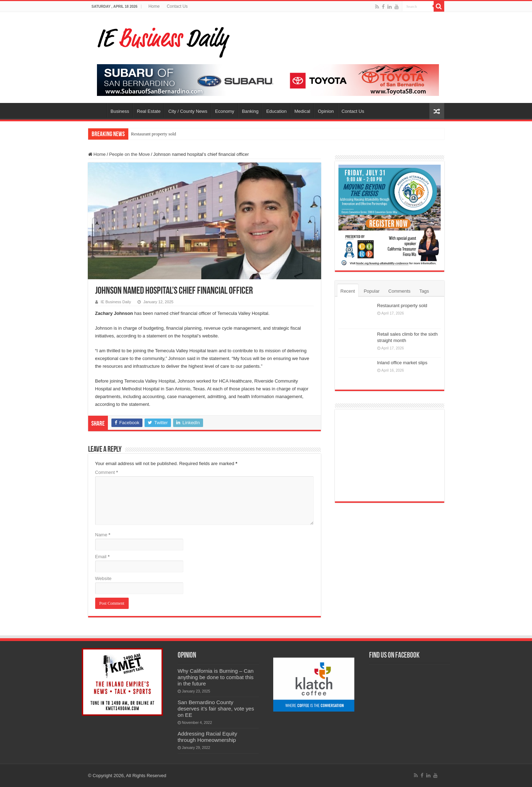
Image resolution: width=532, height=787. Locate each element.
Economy (225, 111)
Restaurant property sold (154, 134)
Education (276, 111)
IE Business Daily (116, 302)
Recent (348, 291)
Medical (302, 111)
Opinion (326, 111)
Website (103, 578)
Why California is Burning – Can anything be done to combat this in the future (216, 677)
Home (154, 6)
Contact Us (177, 6)
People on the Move (129, 154)
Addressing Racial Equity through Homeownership (207, 737)
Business (120, 111)
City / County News (188, 111)
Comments (400, 291)
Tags (424, 291)
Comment (107, 472)
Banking (250, 111)
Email (102, 557)
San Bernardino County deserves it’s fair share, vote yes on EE (216, 709)
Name (103, 535)
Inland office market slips (402, 363)
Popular (372, 291)
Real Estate (149, 111)
